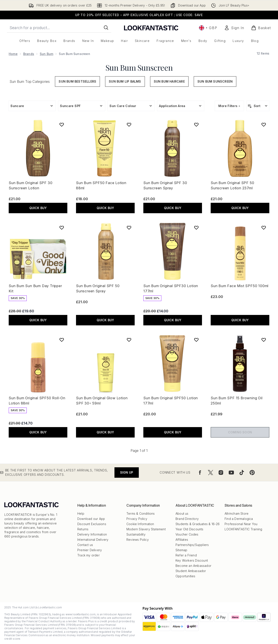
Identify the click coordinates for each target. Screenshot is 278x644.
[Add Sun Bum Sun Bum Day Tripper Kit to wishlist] (62, 228)
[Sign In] (234, 28)
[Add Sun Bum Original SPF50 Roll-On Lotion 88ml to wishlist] (62, 340)
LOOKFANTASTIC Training (243, 529)
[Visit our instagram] (221, 473)
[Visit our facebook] (200, 473)
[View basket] (261, 28)
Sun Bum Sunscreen (139, 67)
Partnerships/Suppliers (192, 545)
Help (81, 513)
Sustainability (136, 534)
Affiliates (182, 540)
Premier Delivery (90, 550)
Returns (83, 529)
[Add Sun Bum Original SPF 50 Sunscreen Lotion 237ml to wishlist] (264, 125)
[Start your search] (59, 28)
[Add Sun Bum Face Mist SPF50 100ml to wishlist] (264, 228)
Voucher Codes (187, 534)
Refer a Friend (186, 555)
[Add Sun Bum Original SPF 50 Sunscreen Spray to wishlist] (129, 228)
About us (182, 513)
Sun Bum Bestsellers (77, 81)
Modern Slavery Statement (146, 529)
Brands (29, 54)
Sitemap (181, 550)
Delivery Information (92, 534)
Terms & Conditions (141, 513)
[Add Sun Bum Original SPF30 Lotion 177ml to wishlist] (196, 228)
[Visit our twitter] (210, 473)
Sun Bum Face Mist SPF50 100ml (240, 286)
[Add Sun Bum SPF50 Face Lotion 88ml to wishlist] (129, 125)
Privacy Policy (137, 519)
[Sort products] (258, 106)
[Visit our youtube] (231, 473)
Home (13, 54)
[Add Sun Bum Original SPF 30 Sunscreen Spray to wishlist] (196, 125)
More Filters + (229, 106)
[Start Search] (106, 28)
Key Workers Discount (192, 560)
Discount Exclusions (92, 524)
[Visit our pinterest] (252, 473)
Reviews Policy (138, 540)
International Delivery (93, 540)
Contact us (85, 545)
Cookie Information (140, 524)
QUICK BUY (38, 208)
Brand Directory (187, 519)
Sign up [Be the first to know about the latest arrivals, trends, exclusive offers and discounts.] (127, 472)
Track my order (89, 555)
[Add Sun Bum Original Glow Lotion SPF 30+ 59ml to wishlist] (129, 340)
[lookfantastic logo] (151, 28)
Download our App (91, 519)
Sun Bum (46, 54)
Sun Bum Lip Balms (125, 81)
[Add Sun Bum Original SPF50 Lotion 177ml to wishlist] (196, 340)
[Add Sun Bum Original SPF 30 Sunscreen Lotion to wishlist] (62, 125)
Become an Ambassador (193, 566)
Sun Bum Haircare (169, 81)
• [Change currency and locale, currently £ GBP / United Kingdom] (208, 28)
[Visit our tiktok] (242, 473)
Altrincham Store (237, 513)
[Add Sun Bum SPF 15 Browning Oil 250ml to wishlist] (264, 340)
